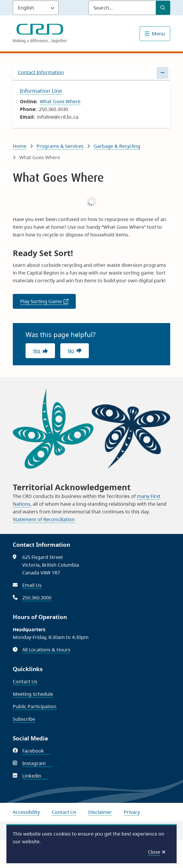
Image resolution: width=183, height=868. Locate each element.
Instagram (37, 763)
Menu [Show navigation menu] (158, 34)
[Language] (36, 8)
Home (20, 146)
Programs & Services (60, 146)
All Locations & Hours (46, 650)
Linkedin (35, 776)
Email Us (32, 585)
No (71, 351)
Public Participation (35, 706)
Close (154, 852)
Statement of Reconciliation (44, 519)
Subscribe (24, 719)
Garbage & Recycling (117, 146)
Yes (37, 351)
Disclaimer (100, 812)
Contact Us (25, 681)
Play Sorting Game (48, 303)
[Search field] (122, 8)
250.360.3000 (37, 598)
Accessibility (26, 812)
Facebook (36, 751)
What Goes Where (60, 101)
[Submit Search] (163, 8)
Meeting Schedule (33, 694)
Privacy (132, 812)
